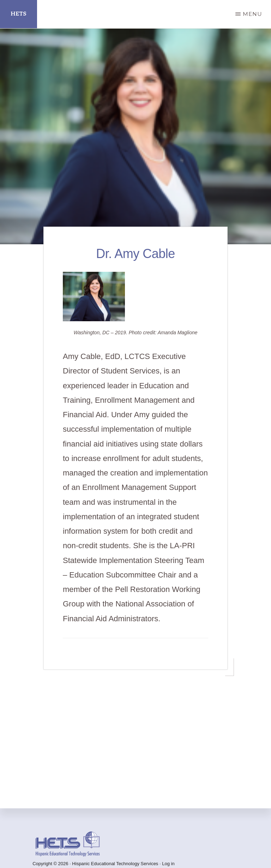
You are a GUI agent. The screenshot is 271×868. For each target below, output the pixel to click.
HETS (19, 14)
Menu (252, 14)
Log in (168, 864)
